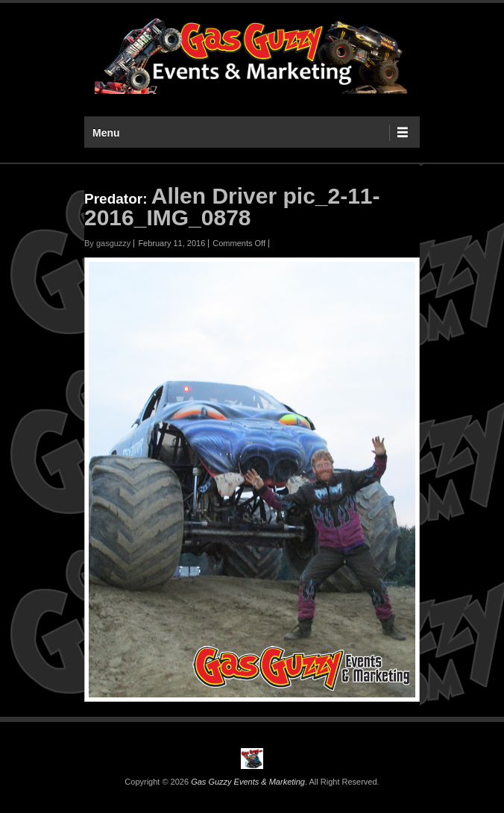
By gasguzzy (107, 243)
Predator (113, 199)
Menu (106, 133)
